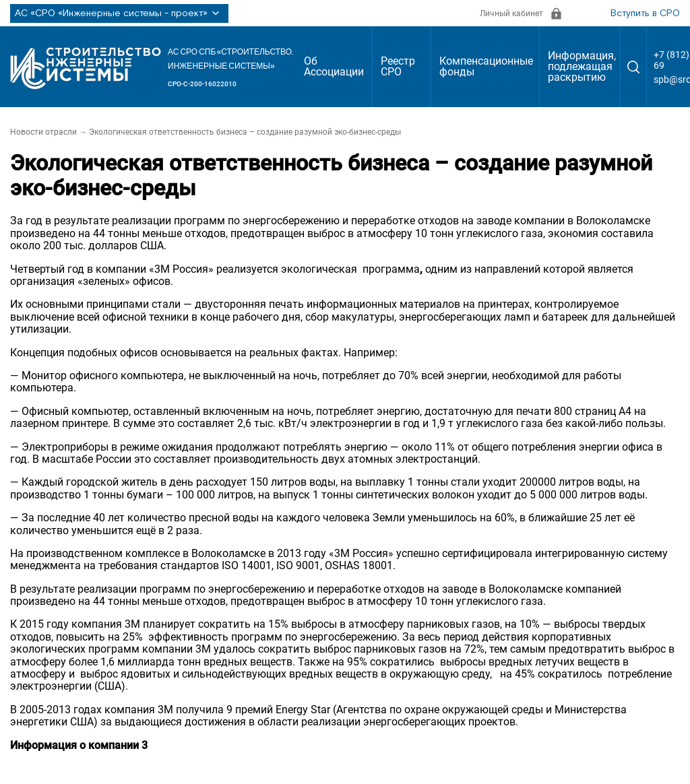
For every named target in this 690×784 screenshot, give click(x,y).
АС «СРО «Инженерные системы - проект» (119, 13)
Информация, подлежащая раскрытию (582, 66)
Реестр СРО (398, 66)
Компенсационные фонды (486, 66)
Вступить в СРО (645, 13)
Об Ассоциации (334, 66)
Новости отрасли (43, 132)
